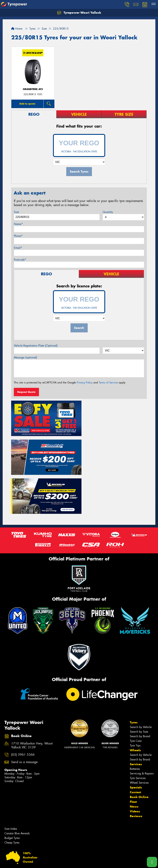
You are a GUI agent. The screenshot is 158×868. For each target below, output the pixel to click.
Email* (18, 248)
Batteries (135, 726)
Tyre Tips (135, 703)
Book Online (139, 754)
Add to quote (27, 104)
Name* (18, 224)
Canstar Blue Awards (17, 791)
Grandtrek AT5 (33, 89)
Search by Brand (140, 694)
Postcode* (20, 260)
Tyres (134, 680)
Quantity (108, 212)
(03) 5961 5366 (23, 712)
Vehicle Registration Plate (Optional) (36, 346)
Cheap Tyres (12, 800)
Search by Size (139, 689)
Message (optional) (25, 357)
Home (17, 29)
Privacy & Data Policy (25, 862)
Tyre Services (138, 735)
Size (16, 212)
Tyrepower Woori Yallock (79, 13)
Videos (135, 769)
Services (136, 721)
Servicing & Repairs (142, 731)
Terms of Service (108, 383)
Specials (136, 745)
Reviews (136, 773)
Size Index (11, 786)
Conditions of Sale (47, 862)
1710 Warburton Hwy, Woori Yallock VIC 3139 (32, 703)
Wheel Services (139, 740)
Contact (136, 749)
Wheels (135, 707)
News (134, 764)
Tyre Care (136, 698)
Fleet (133, 759)
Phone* (18, 236)
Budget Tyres (12, 795)
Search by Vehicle (141, 684)
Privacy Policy (85, 383)
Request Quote (26, 392)
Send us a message (24, 719)
